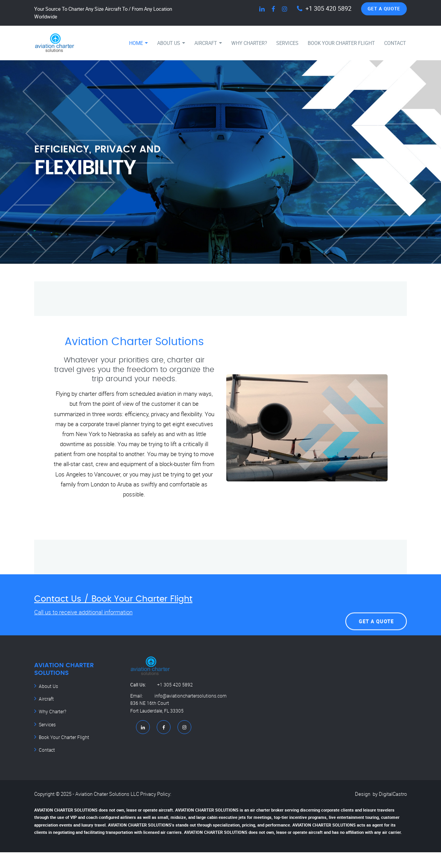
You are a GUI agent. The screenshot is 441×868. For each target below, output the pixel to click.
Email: (142, 696)
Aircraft (208, 43)
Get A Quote (384, 8)
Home (138, 43)
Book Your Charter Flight (341, 43)
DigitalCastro (393, 792)
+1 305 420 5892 (328, 9)
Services (287, 43)
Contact (395, 43)
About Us (171, 43)
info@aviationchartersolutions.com (178, 704)
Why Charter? (249, 43)
